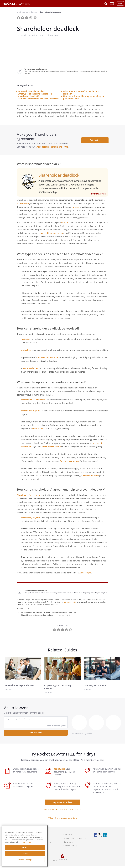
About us (39, 836)
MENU (120, 3)
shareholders (23, 205)
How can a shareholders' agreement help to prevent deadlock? (83, 97)
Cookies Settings (25, 860)
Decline (25, 853)
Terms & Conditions (43, 844)
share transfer (39, 430)
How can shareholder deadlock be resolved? (38, 99)
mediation (26, 341)
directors (65, 224)
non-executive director (48, 359)
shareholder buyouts (31, 412)
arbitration (26, 352)
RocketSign (40, 851)
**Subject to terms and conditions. (63, 820)
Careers (38, 847)
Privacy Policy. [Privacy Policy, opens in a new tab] (26, 842)
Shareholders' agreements (29, 497)
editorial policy (70, 604)
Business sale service (70, 463)
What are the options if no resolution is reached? (81, 93)
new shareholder (30, 370)
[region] (25, 846)
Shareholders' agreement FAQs (52, 148)
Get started (94, 141)
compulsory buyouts (31, 519)
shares (76, 209)
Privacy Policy (41, 840)
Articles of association (50, 448)
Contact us (68, 836)
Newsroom (68, 844)
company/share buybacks (33, 402)
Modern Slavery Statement (75, 840)
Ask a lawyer (85, 574)
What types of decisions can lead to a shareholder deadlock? (35, 95)
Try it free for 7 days (62, 804)
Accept (25, 847)
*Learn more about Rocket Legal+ (62, 811)
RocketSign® (60, 771)
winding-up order (91, 477)
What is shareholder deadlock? (32, 91)
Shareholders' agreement (51, 235)
